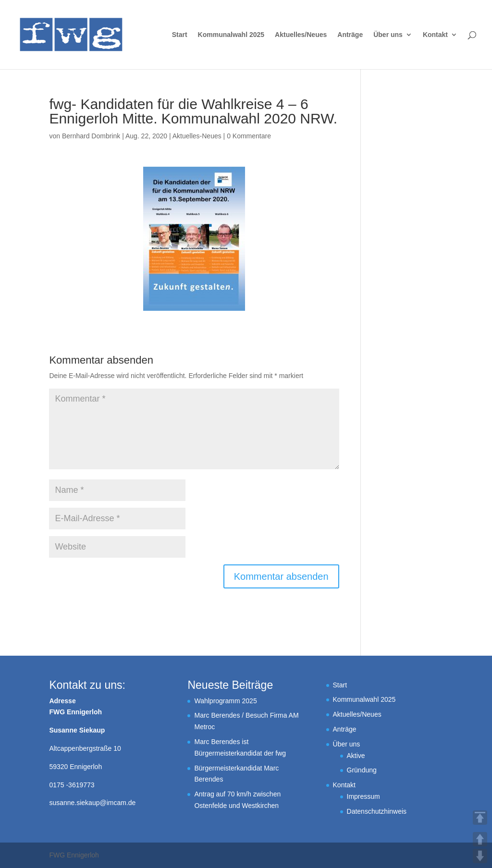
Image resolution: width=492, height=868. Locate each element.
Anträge (350, 35)
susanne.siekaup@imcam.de (92, 803)
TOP (480, 818)
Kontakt (435, 35)
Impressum (363, 796)
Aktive (356, 756)
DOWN (480, 856)
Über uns (388, 35)
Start (180, 35)
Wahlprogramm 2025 (225, 701)
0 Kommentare (249, 136)
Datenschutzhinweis (377, 811)
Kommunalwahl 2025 (231, 35)
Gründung (362, 770)
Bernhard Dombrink (91, 136)
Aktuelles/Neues (301, 35)
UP (480, 839)
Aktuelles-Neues (197, 136)
